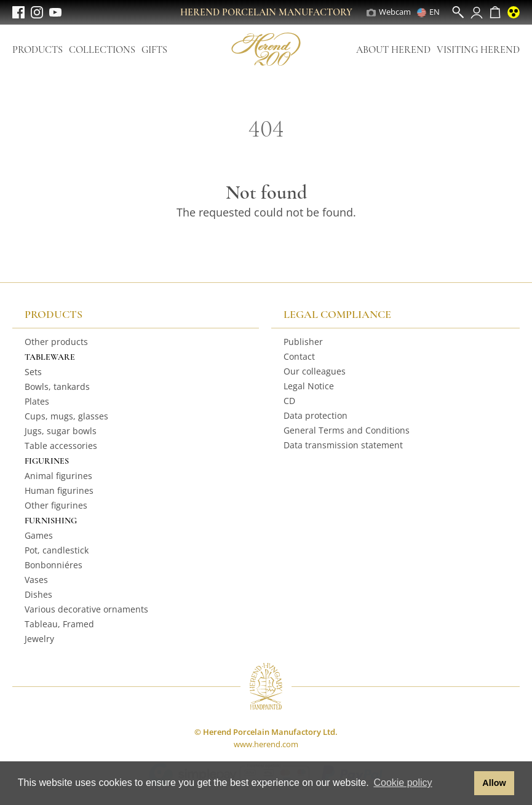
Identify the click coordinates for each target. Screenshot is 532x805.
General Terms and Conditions (347, 430)
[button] (462, 783)
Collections (102, 50)
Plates (37, 401)
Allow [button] (494, 783)
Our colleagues (315, 371)
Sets (33, 372)
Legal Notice (309, 386)
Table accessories (61, 446)
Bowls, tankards (57, 387)
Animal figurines (58, 476)
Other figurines (56, 505)
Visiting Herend (478, 50)
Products (38, 50)
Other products (56, 342)
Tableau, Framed (59, 624)
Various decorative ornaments (86, 609)
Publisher (303, 342)
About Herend (393, 50)
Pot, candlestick (57, 550)
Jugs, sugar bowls (61, 431)
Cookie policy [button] (403, 783)
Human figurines (59, 490)
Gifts (154, 50)
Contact (299, 356)
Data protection (316, 415)
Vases (36, 580)
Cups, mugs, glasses (66, 416)
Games (39, 535)
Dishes (38, 594)
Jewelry (39, 639)
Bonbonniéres (54, 565)
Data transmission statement (343, 445)
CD (289, 401)
